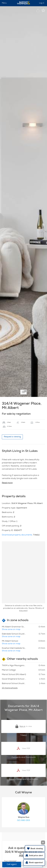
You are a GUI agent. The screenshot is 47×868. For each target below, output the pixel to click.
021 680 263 (23, 821)
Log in (42, 3)
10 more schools (10, 688)
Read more (7, 483)
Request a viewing (12, 437)
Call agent (12, 865)
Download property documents (17, 535)
